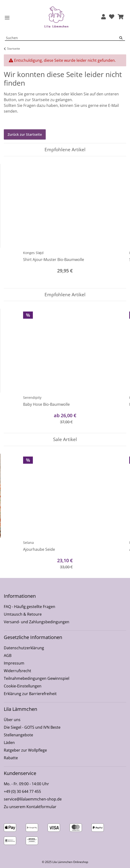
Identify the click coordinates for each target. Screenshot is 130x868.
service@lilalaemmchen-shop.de (33, 799)
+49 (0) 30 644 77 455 (22, 791)
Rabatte (11, 758)
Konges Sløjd (33, 253)
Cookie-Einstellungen (23, 686)
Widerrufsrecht (17, 671)
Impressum (14, 663)
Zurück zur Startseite (25, 134)
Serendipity (32, 398)
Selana (28, 543)
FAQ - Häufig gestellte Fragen (30, 607)
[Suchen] (122, 38)
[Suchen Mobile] (62, 38)
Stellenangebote (18, 735)
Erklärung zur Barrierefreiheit (30, 694)
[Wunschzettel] (112, 17)
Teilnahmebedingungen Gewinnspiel (37, 678)
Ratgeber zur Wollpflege (25, 750)
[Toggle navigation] (7, 18)
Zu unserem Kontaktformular (30, 807)
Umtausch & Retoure (23, 614)
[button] (103, 17)
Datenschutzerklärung (24, 648)
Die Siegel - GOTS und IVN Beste (32, 727)
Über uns (12, 720)
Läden (9, 743)
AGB (8, 655)
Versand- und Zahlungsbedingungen (37, 622)
